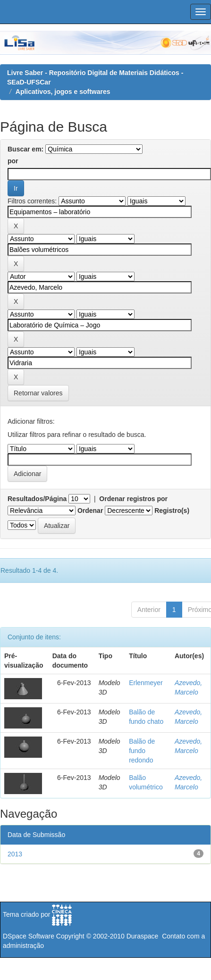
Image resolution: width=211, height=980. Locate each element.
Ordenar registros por (133, 499)
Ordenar (90, 511)
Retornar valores (38, 393)
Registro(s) (172, 511)
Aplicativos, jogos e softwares (63, 92)
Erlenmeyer (146, 683)
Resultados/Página (37, 499)
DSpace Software (29, 936)
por (13, 161)
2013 (15, 854)
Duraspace (143, 936)
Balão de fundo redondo (142, 751)
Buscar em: (25, 149)
